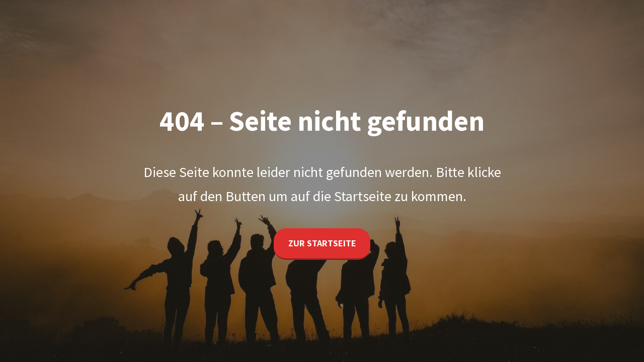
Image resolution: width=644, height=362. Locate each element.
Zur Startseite (322, 243)
